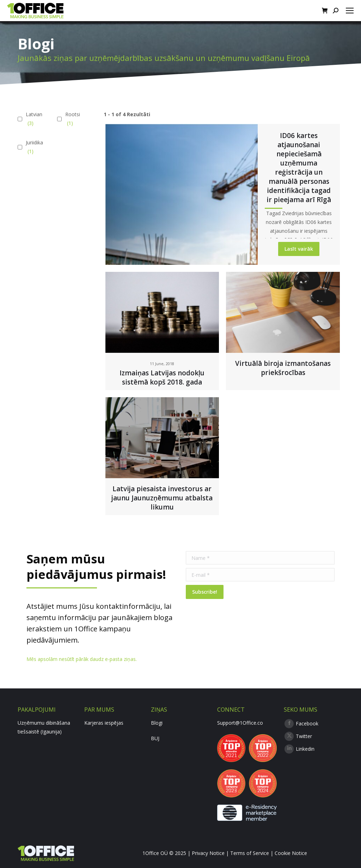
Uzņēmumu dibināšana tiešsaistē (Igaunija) (44, 727)
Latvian (33, 119)
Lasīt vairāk (299, 249)
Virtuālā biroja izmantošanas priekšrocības (283, 368)
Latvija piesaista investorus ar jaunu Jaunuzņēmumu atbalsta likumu (162, 498)
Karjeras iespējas (104, 723)
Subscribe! (205, 592)
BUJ (155, 738)
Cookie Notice (291, 853)
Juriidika (33, 147)
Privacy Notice (208, 853)
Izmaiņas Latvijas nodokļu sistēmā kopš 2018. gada (162, 377)
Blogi (157, 723)
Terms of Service (250, 853)
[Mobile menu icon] (350, 11)
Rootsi (72, 119)
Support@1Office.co (240, 723)
